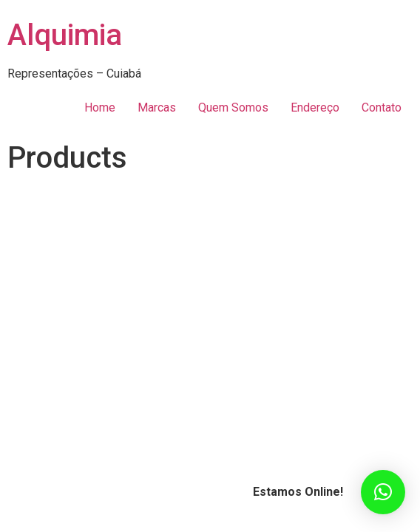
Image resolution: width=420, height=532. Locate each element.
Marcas (157, 108)
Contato (382, 108)
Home (100, 108)
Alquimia (65, 35)
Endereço (315, 108)
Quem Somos (233, 108)
